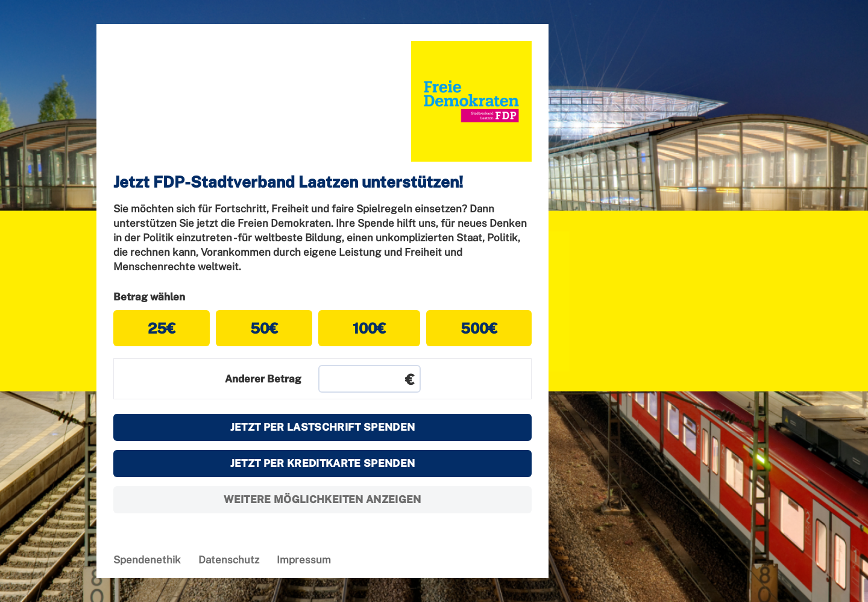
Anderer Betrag (263, 379)
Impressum (304, 560)
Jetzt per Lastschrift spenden (323, 427)
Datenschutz (229, 560)
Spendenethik (147, 560)
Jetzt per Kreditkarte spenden (323, 463)
